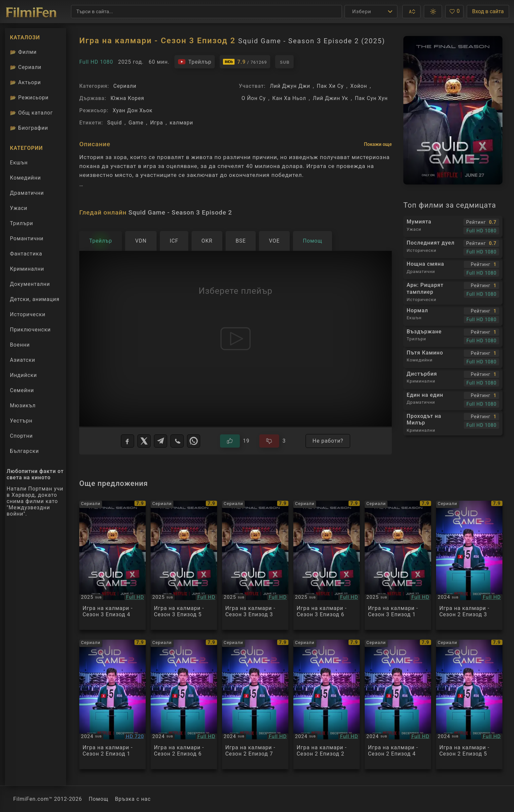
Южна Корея (128, 98)
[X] (144, 441)
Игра (156, 123)
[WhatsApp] (194, 441)
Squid (115, 123)
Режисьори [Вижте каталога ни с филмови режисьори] (29, 98)
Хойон (359, 86)
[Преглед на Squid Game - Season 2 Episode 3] (469, 565)
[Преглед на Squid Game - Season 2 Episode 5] (469, 704)
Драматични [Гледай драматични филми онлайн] (27, 193)
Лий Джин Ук (330, 98)
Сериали (125, 86)
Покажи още (378, 144)
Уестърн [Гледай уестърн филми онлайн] (21, 421)
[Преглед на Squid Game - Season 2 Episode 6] (184, 704)
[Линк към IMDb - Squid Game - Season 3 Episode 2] (245, 62)
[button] (411, 12)
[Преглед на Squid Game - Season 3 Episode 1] (398, 565)
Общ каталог (31, 113)
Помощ (98, 799)
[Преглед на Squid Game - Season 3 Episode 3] (255, 565)
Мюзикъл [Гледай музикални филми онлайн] (23, 406)
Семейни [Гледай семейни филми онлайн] (22, 390)
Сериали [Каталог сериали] (26, 67)
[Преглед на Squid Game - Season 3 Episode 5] (184, 565)
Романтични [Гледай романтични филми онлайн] (27, 238)
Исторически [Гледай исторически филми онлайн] (28, 314)
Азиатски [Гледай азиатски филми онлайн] (23, 360)
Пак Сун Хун (371, 98)
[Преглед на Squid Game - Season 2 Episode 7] (255, 704)
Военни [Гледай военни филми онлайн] (20, 345)
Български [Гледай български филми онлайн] (24, 451)
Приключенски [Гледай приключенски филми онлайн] (30, 330)
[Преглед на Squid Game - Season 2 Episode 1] (112, 704)
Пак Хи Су (330, 86)
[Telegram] (161, 441)
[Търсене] (206, 12)
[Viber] (177, 441)
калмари (182, 123)
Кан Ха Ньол (289, 98)
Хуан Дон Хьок (133, 110)
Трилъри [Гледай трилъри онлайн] (21, 225)
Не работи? (328, 441)
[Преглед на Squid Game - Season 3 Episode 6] (327, 565)
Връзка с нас (133, 799)
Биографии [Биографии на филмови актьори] (29, 128)
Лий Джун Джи (290, 86)
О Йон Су (254, 98)
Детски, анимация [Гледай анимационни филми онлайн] (35, 299)
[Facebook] (128, 441)
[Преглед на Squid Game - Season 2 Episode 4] (398, 704)
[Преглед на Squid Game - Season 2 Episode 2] (327, 704)
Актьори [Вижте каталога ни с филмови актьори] (25, 82)
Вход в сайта (488, 11)
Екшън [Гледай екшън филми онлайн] (19, 163)
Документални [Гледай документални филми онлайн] (30, 284)
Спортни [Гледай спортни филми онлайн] (21, 436)
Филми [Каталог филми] (23, 52)
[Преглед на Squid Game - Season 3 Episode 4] (112, 565)
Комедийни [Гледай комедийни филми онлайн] (25, 178)
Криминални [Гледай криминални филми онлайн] (27, 269)
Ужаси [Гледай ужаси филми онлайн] (19, 208)
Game (136, 123)
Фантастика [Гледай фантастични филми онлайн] (26, 254)
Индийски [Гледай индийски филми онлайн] (23, 375)
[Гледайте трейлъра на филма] (195, 62)
